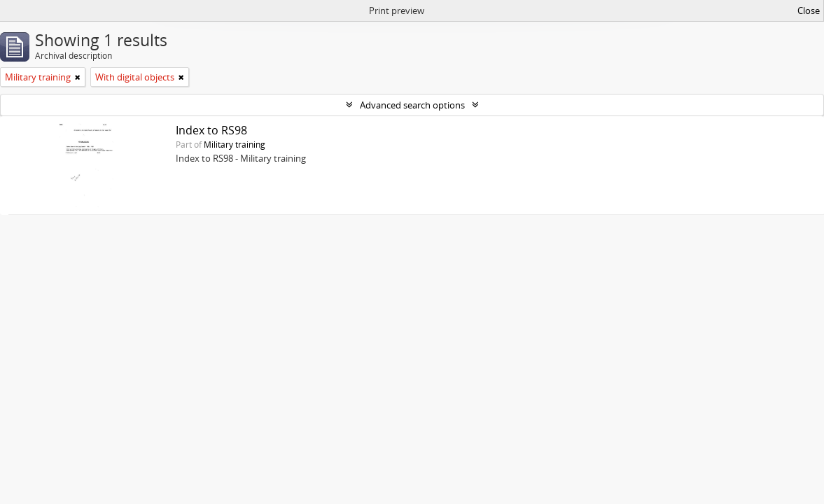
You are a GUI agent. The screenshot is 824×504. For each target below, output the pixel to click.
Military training (235, 144)
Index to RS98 (211, 130)
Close (809, 10)
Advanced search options (412, 105)
